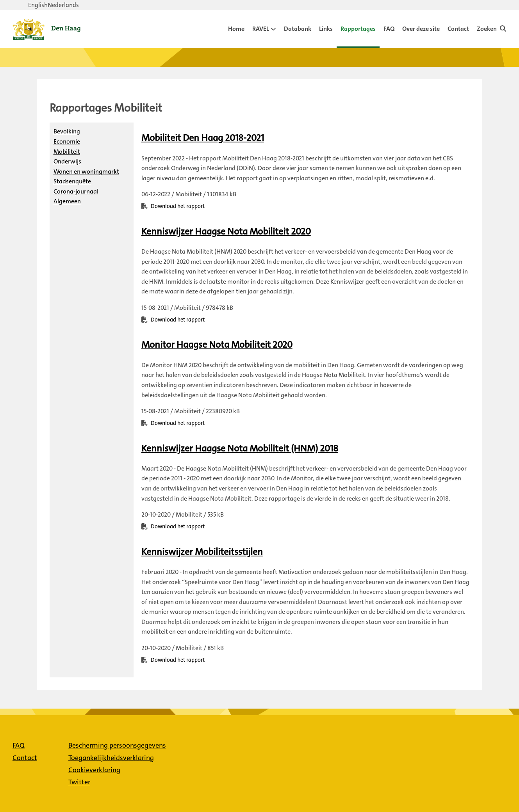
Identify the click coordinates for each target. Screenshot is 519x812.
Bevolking (67, 131)
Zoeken (487, 29)
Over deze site (421, 29)
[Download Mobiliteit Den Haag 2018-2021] (203, 138)
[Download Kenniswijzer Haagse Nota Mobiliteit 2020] (226, 231)
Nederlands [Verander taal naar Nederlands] (63, 5)
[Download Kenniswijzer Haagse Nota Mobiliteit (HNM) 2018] (240, 448)
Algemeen (67, 201)
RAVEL (261, 29)
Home (236, 29)
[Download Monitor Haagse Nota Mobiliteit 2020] (217, 345)
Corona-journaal (76, 191)
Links (326, 29)
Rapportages (358, 29)
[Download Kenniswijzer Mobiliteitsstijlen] (202, 552)
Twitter (79, 782)
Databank (298, 29)
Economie (67, 141)
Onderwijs (67, 161)
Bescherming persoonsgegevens (117, 745)
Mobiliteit (67, 152)
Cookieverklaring (94, 770)
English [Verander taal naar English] (38, 5)
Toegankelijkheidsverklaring (111, 758)
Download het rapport (178, 206)
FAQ (389, 29)
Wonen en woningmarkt (86, 171)
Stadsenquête (72, 181)
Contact (458, 29)
